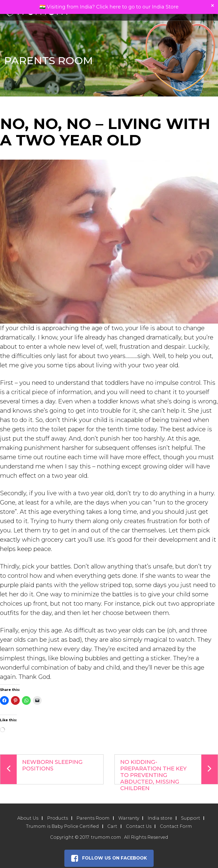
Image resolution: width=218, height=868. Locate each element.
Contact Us (139, 827)
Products (57, 818)
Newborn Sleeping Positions (41, 769)
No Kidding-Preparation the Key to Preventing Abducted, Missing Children (169, 769)
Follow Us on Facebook (109, 858)
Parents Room (93, 818)
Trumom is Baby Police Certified (62, 827)
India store (160, 818)
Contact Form (176, 827)
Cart (112, 827)
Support (191, 818)
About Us (28, 818)
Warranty (129, 818)
